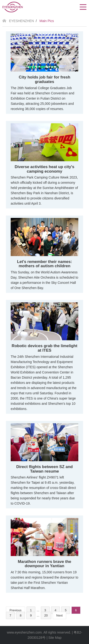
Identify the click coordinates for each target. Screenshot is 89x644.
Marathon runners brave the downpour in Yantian (44, 564)
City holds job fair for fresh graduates (44, 79)
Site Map (55, 638)
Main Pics (47, 21)
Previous (16, 610)
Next (59, 615)
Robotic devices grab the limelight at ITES (44, 348)
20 (46, 615)
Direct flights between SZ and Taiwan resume (44, 469)
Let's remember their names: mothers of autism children (45, 264)
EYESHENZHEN (21, 21)
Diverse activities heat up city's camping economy (45, 169)
